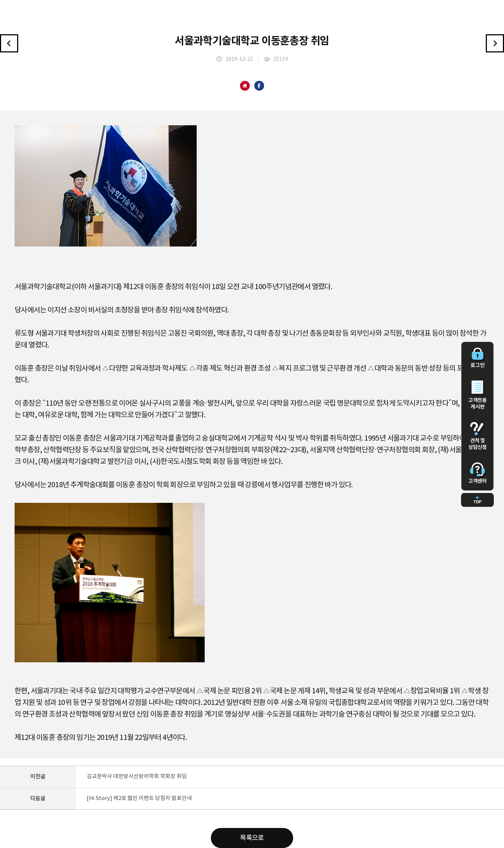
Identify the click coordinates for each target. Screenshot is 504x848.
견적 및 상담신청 (477, 436)
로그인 (477, 358)
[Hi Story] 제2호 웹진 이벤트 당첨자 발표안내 (139, 798)
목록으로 (252, 838)
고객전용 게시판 (477, 395)
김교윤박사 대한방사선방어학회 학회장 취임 (137, 776)
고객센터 (477, 473)
